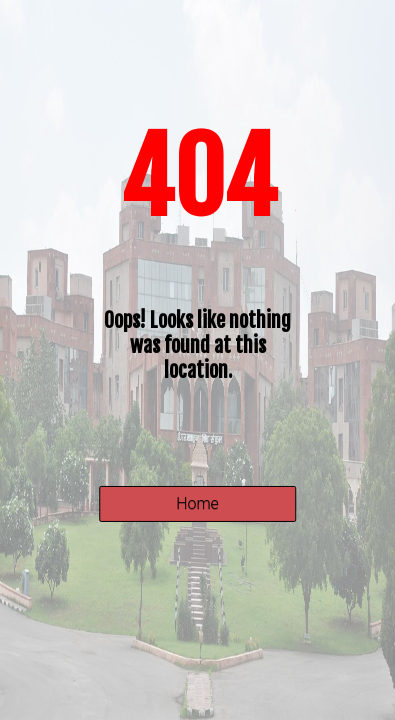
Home (197, 503)
